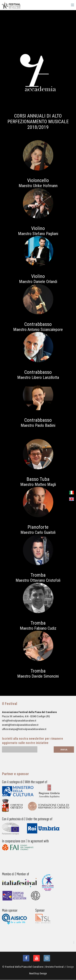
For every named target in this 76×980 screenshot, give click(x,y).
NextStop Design (38, 973)
